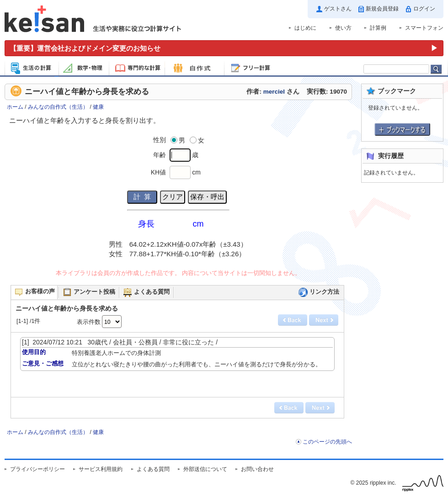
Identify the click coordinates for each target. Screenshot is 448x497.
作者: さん (273, 92)
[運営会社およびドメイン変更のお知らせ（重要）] (224, 48)
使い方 (343, 28)
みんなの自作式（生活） (58, 107)
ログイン (424, 9)
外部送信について (205, 469)
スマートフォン (424, 28)
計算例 (378, 28)
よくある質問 (153, 469)
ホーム (15, 107)
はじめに (305, 28)
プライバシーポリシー (37, 469)
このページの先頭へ (327, 442)
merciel (274, 92)
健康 (98, 107)
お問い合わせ (257, 469)
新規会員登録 (382, 9)
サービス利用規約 (101, 469)
